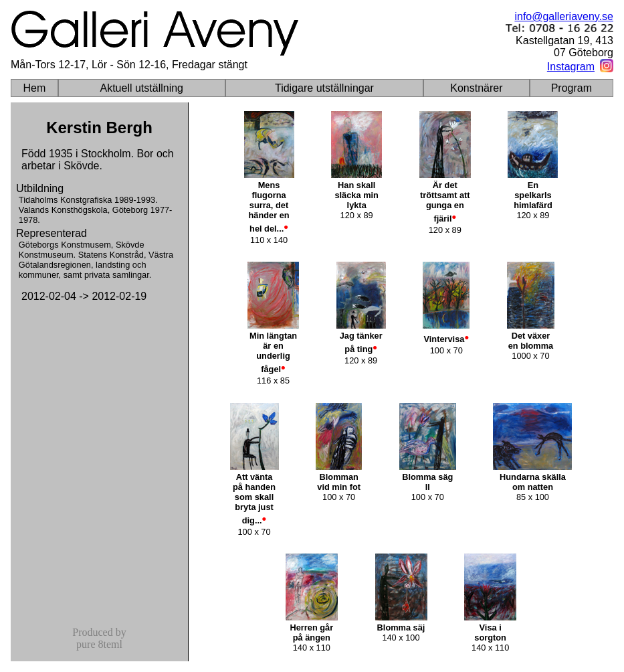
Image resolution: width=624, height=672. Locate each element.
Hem (34, 88)
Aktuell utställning (141, 88)
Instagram (571, 67)
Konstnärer (476, 88)
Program (571, 88)
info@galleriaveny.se (564, 16)
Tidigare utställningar (324, 88)
